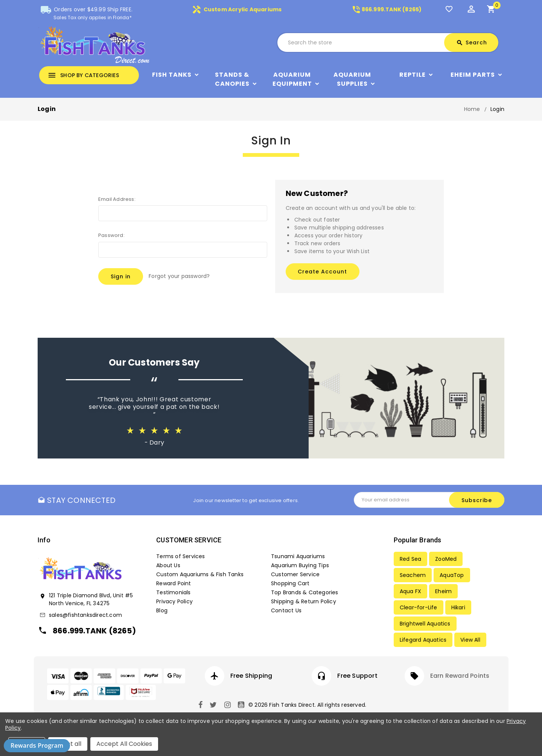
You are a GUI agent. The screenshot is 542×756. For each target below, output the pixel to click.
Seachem (413, 575)
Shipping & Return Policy (304, 601)
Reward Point (174, 583)
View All (470, 640)
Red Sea (410, 559)
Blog (162, 610)
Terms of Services (180, 556)
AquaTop (452, 575)
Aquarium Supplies (352, 79)
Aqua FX (410, 591)
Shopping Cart (290, 583)
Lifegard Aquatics (423, 640)
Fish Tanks (172, 75)
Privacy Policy (174, 601)
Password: (111, 235)
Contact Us (286, 610)
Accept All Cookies (124, 744)
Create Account (322, 272)
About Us (168, 565)
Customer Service (295, 574)
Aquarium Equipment (292, 79)
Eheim (443, 591)
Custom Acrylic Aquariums (237, 9)
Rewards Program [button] (37, 745)
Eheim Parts (473, 75)
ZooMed (446, 559)
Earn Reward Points (460, 676)
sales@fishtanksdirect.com (85, 615)
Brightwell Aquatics (425, 624)
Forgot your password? (179, 276)
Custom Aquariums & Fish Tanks (200, 574)
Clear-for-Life (419, 607)
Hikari (458, 607)
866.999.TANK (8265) (387, 9)
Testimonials (173, 592)
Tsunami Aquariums (298, 556)
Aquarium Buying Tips (300, 565)
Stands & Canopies (232, 79)
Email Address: (117, 199)
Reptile (413, 75)
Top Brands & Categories (305, 592)
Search (472, 43)
